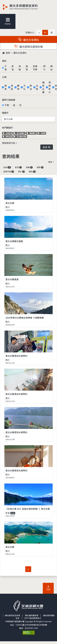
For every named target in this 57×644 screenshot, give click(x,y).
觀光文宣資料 (20, 53)
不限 (6, 68)
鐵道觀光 (32, 133)
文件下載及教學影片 (33, 618)
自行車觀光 (19, 133)
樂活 (31, 87)
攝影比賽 (43, 87)
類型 (4, 61)
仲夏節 (42, 133)
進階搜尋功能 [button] (9, 143)
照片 (44, 68)
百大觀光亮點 (20, 136)
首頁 (6, 53)
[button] (39, 32)
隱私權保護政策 (32, 615)
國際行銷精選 (9, 100)
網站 (51, 68)
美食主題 (8, 136)
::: (3, 615)
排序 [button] (50, 162)
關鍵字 (5, 113)
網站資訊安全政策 (13, 615)
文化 (24, 87)
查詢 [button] (47, 147)
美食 (6, 87)
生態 (37, 87)
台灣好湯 (8, 133)
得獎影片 (50, 87)
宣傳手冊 (35, 68)
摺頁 (27, 68)
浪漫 (12, 87)
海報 (20, 68)
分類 (4, 77)
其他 (56, 87)
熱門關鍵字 (8, 128)
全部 (7, 167)
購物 (18, 87)
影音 (13, 68)
